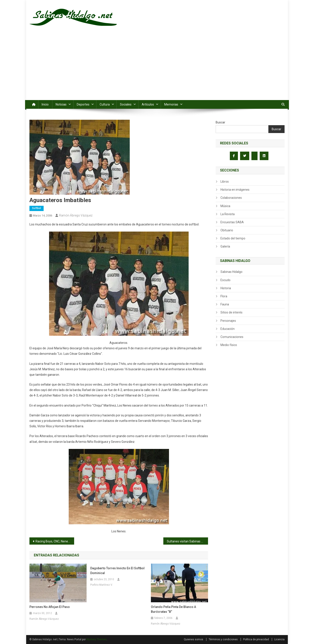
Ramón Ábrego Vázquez (76, 215)
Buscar (220, 122)
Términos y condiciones (223, 639)
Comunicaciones (232, 337)
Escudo (225, 280)
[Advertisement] (157, 67)
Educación (228, 329)
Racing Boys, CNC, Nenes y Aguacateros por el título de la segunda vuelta (55, 541)
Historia (226, 288)
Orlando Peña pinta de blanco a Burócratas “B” (173, 609)
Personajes (228, 321)
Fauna (225, 304)
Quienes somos (194, 639)
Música (225, 206)
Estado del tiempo (233, 238)
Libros (225, 182)
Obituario (227, 230)
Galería (225, 246)
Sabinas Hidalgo (231, 272)
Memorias (171, 104)
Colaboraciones (231, 198)
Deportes (83, 104)
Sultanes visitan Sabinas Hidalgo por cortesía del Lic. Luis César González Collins (187, 541)
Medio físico (229, 345)
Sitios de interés (231, 312)
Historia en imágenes (235, 190)
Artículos (148, 104)
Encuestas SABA (232, 222)
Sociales (126, 104)
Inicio (45, 104)
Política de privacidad (256, 639)
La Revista (228, 214)
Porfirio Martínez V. (102, 585)
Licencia (279, 639)
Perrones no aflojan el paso (50, 607)
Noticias (61, 104)
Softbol (37, 208)
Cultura (105, 104)
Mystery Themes (96, 639)
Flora (224, 296)
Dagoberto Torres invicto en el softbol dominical (117, 571)
